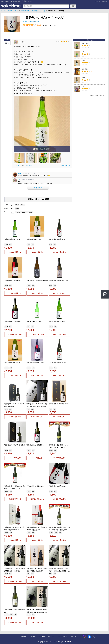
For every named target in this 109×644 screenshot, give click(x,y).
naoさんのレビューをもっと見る (98, 95)
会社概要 (23, 636)
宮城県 (25, 22)
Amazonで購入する (59, 293)
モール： (7, 212)
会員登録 (104, 1)
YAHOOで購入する (15, 252)
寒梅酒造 (31, 22)
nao (19, 179)
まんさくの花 (85, 43)
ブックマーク (27, 165)
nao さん (22, 42)
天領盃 (83, 78)
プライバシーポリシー (46, 636)
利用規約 (33, 636)
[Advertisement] (89, 112)
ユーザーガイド (62, 636)
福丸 (20, 173)
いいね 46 (18, 165)
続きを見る (38, 188)
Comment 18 (65, 166)
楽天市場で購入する (37, 499)
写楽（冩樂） (85, 69)
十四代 (83, 86)
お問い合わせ (75, 636)
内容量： (7, 205)
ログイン (97, 1)
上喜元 (83, 52)
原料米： (7, 208)
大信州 (83, 60)
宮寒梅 (37, 22)
